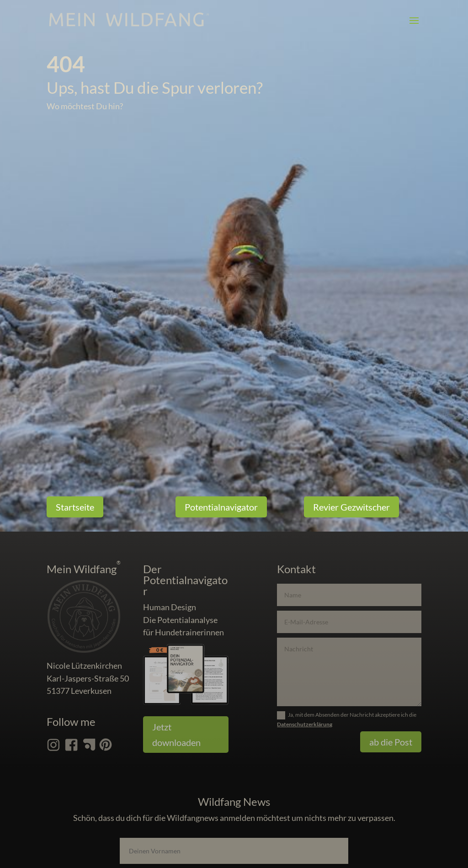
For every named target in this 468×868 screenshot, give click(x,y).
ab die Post (391, 742)
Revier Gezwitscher (351, 507)
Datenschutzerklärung (305, 724)
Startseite (75, 507)
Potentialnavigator (221, 507)
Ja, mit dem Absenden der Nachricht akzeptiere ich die (347, 719)
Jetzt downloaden (176, 735)
